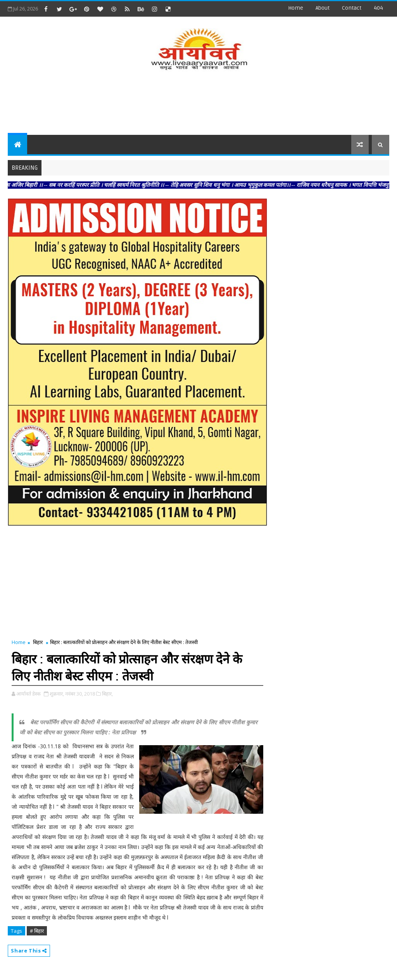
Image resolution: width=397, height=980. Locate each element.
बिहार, (107, 694)
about (323, 8)
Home (296, 8)
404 (378, 8)
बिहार (38, 642)
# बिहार (37, 931)
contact (352, 8)
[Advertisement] (198, 104)
